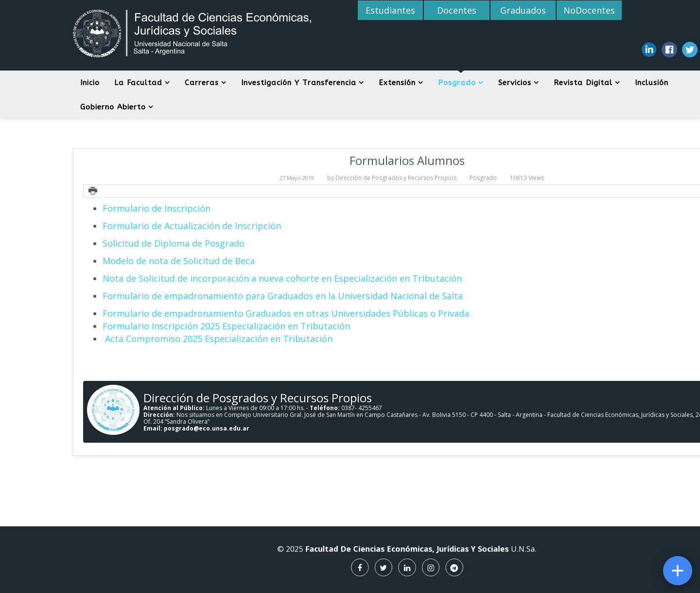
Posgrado (457, 83)
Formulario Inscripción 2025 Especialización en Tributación (226, 326)
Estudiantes (390, 10)
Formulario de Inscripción (157, 208)
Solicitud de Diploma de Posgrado (174, 243)
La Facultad (138, 83)
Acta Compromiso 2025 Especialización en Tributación (218, 339)
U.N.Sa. (496, 551)
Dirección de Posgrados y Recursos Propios (396, 178)
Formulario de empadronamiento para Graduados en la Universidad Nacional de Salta (283, 296)
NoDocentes (587, 10)
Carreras (202, 83)
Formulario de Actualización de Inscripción (192, 226)
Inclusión (652, 83)
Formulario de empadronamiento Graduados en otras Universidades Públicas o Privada (286, 313)
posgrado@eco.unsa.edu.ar (207, 428)
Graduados (522, 10)
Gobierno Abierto (113, 107)
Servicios (515, 83)
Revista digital (583, 83)
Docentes (456, 10)
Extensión (397, 83)
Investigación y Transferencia (299, 83)
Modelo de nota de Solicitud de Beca (179, 261)
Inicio (90, 83)
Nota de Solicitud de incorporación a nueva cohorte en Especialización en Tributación (282, 278)
